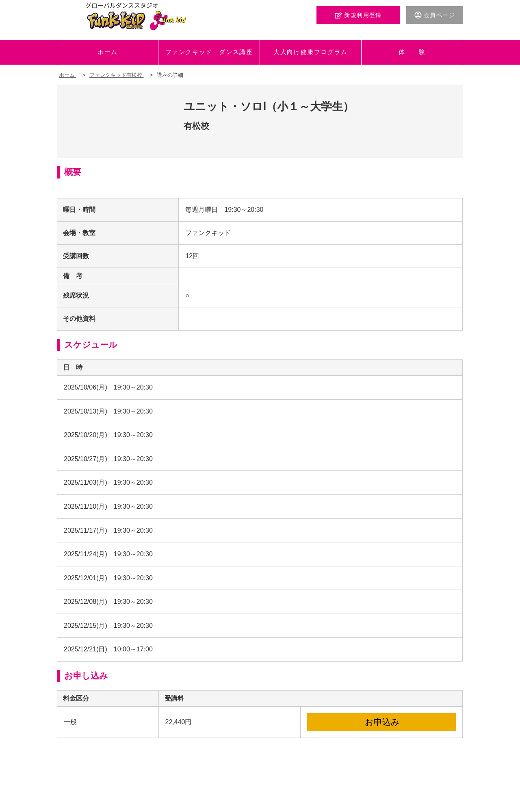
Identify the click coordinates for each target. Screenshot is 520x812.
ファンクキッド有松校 (117, 75)
